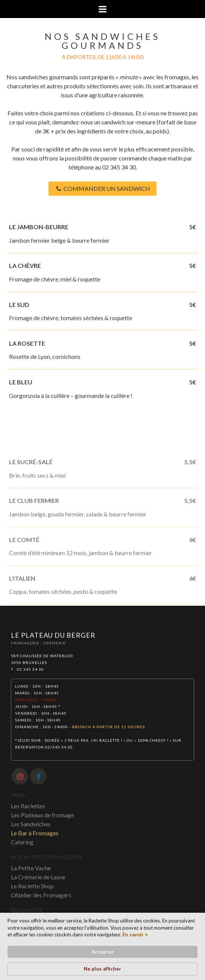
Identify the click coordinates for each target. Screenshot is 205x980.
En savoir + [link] (135, 935)
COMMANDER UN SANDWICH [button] (103, 188)
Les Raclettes (28, 806)
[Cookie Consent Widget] (102, 946)
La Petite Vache (31, 868)
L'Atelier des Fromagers (41, 895)
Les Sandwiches (31, 824)
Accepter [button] (103, 952)
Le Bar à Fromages (35, 833)
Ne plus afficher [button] (102, 969)
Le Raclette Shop (32, 886)
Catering (22, 842)
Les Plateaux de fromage (42, 815)
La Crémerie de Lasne (38, 877)
